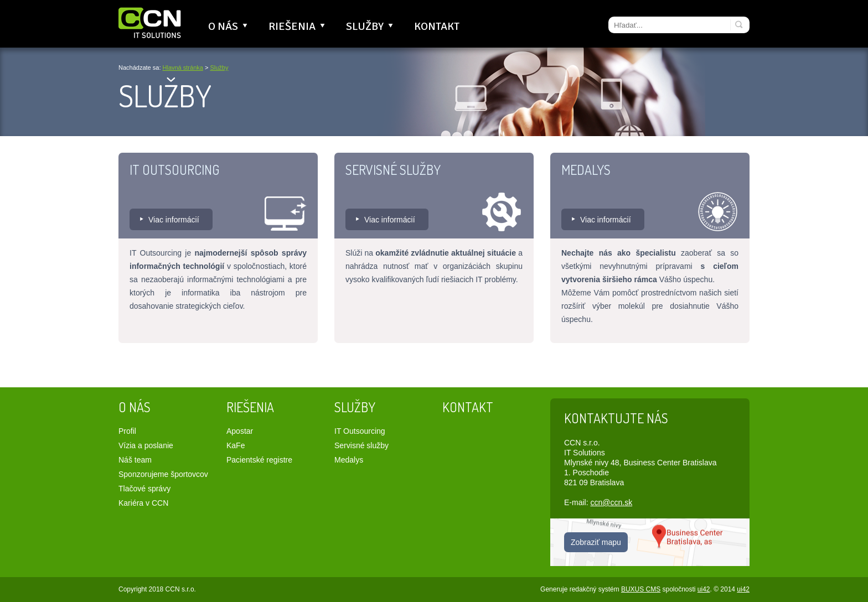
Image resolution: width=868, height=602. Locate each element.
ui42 (704, 589)
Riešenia (298, 26)
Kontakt (437, 26)
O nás (229, 26)
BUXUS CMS (641, 589)
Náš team (135, 460)
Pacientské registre (259, 460)
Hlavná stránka (183, 68)
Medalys (586, 170)
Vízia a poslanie (146, 445)
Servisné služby (393, 170)
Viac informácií (174, 220)
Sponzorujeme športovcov (163, 474)
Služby (371, 26)
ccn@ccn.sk (611, 502)
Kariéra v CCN (143, 503)
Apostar (240, 431)
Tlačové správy (144, 489)
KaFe (236, 445)
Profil (127, 431)
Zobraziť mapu (596, 542)
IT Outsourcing (174, 170)
